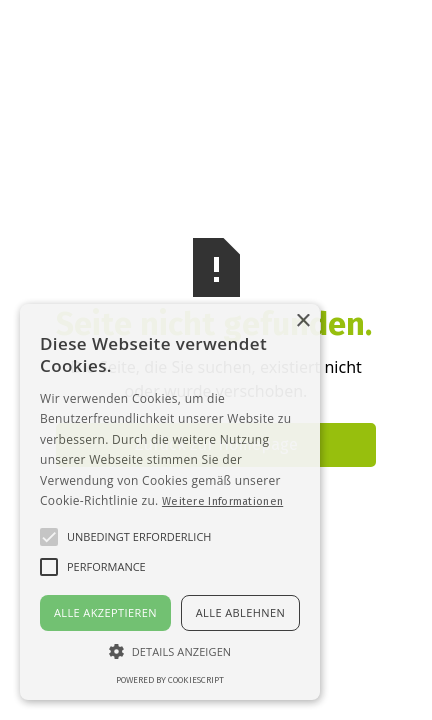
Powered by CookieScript (170, 680)
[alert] (170, 502)
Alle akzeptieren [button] (105, 612)
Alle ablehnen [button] (240, 612)
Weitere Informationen (222, 501)
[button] (170, 651)
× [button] (302, 321)
